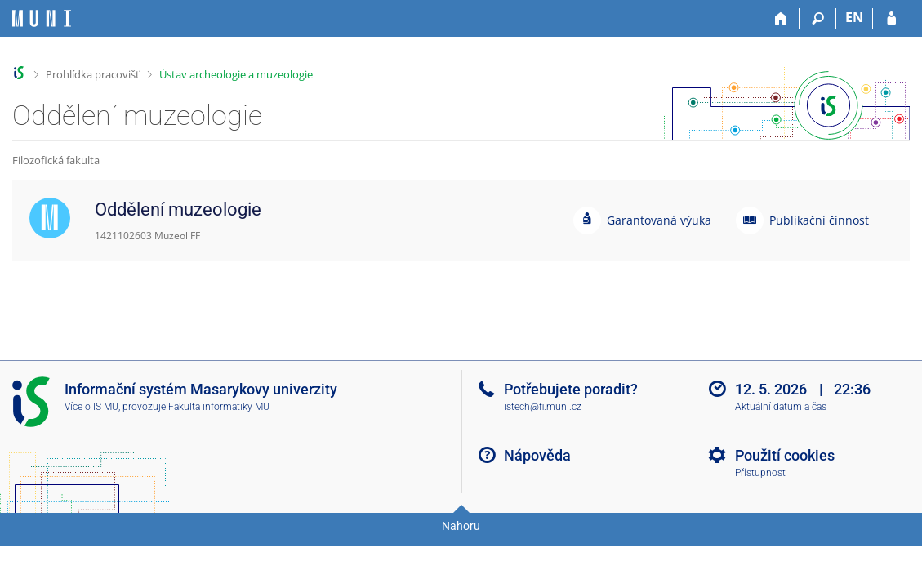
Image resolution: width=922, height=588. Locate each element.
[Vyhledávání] (818, 19)
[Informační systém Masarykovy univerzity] (42, 18)
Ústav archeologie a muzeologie (236, 74)
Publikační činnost (819, 220)
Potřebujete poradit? (571, 389)
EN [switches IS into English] (854, 17)
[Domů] (781, 19)
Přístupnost (760, 473)
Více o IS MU (91, 407)
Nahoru (461, 526)
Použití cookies (785, 455)
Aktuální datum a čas (781, 407)
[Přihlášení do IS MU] (891, 19)
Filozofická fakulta (56, 160)
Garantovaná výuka (659, 220)
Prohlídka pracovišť (93, 74)
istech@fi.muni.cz (543, 407)
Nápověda (537, 455)
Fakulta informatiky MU (219, 407)
